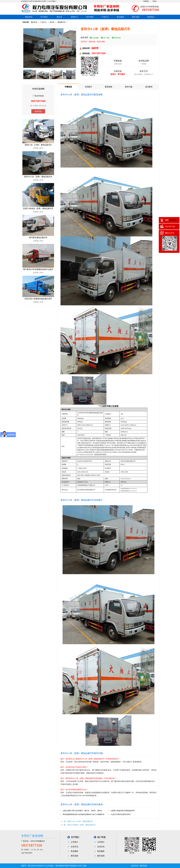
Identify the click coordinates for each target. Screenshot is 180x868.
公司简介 (75, 842)
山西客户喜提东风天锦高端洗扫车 (123, 811)
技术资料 (90, 17)
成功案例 (149, 87)
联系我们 (146, 1)
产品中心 (105, 17)
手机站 (155, 1)
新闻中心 (75, 17)
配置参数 (109, 87)
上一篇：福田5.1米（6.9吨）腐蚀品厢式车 (77, 821)
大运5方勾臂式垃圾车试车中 (121, 814)
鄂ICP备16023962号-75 (37, 866)
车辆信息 (68, 87)
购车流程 (136, 17)
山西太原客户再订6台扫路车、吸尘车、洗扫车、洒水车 (82, 811)
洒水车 (59, 17)
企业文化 (75, 847)
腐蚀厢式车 (62, 22)
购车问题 (129, 87)
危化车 (52, 22)
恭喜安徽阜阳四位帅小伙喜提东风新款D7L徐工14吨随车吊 (84, 814)
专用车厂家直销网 (32, 836)
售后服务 (120, 17)
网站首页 (29, 17)
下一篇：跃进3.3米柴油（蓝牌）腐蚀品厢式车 (78, 825)
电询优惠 (38, 111)
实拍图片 (89, 87)
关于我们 (44, 17)
